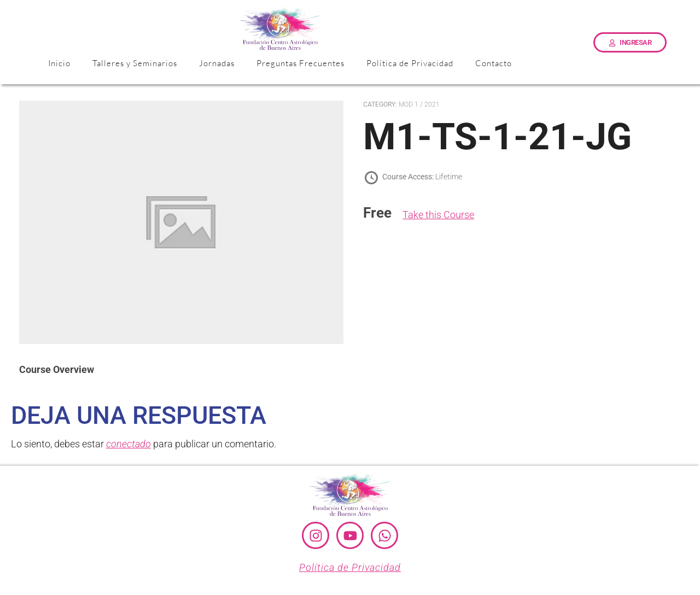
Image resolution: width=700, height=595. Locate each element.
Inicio (59, 63)
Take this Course (438, 215)
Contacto (494, 63)
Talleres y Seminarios (135, 63)
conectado (129, 444)
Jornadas (217, 63)
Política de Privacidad (410, 63)
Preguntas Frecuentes (301, 63)
